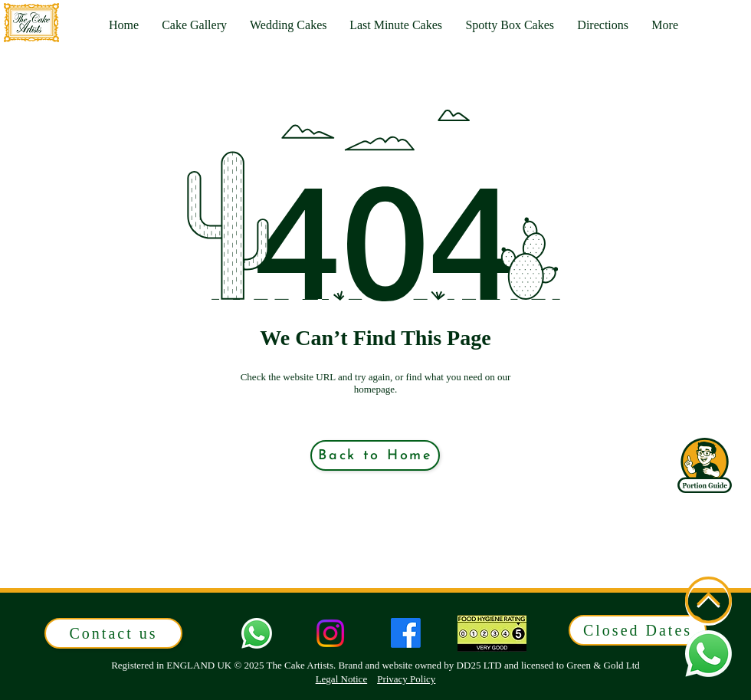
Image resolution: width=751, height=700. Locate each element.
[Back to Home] (375, 455)
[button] (665, 25)
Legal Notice (342, 679)
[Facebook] (406, 633)
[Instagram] (330, 633)
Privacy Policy (406, 679)
